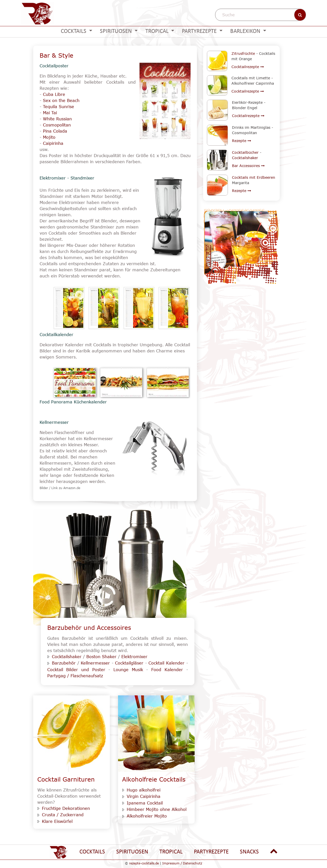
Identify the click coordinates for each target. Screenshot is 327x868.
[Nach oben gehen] (274, 852)
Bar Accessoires (248, 166)
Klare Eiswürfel (57, 821)
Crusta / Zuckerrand (63, 815)
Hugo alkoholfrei (144, 790)
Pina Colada (55, 131)
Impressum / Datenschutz (182, 863)
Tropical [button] (158, 31)
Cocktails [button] (74, 31)
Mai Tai (50, 113)
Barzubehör (64, 663)
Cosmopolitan (57, 125)
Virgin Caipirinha (144, 796)
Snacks (249, 852)
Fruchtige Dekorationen (66, 808)
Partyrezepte (211, 852)
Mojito (49, 137)
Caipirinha (53, 143)
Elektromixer (134, 657)
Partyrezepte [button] (200, 31)
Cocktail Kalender (166, 663)
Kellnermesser (95, 663)
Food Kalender (167, 670)
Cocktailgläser (129, 663)
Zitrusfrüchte (243, 53)
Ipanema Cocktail (145, 803)
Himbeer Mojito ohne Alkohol (157, 809)
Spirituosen (132, 852)
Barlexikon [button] (246, 31)
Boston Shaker (101, 657)
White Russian (57, 119)
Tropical (171, 852)
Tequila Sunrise (59, 107)
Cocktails (92, 852)
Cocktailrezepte (248, 67)
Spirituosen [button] (116, 31)
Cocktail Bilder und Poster (76, 670)
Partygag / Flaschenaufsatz (75, 676)
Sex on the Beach (61, 100)
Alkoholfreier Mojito (147, 816)
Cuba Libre (54, 94)
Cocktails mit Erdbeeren (254, 177)
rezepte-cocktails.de (144, 863)
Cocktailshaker (67, 657)
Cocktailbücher (245, 152)
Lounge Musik (128, 670)
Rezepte (242, 141)
